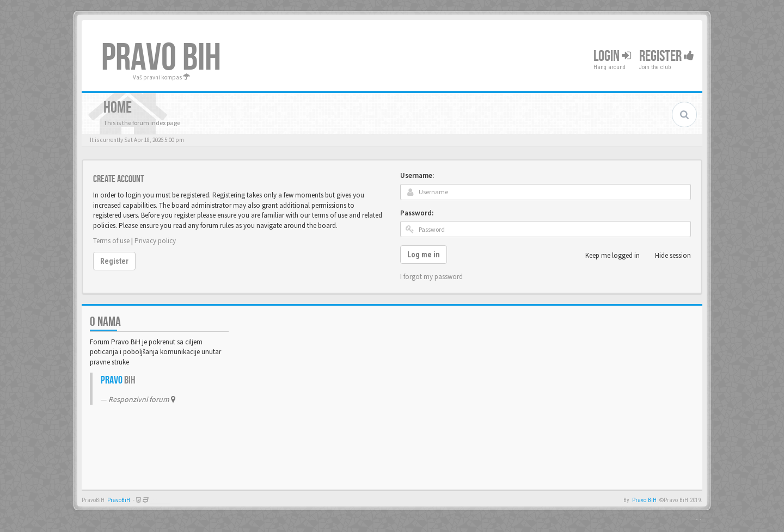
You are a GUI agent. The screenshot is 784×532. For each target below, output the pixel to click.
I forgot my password (431, 277)
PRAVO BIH (161, 58)
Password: (417, 213)
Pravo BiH (644, 500)
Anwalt (160, 500)
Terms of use (111, 241)
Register (667, 56)
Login (612, 56)
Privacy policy (155, 241)
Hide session (667, 256)
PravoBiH (119, 500)
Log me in (424, 255)
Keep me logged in (607, 256)
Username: (417, 175)
